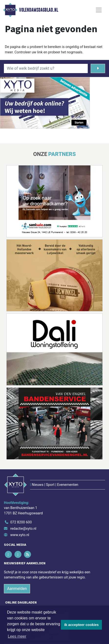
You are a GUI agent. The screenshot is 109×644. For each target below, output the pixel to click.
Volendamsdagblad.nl (39, 10)
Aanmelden (17, 589)
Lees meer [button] (17, 636)
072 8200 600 (21, 522)
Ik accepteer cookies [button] (82, 625)
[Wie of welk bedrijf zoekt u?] (46, 68)
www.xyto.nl (20, 535)
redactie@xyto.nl (23, 529)
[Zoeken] (98, 68)
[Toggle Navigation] (99, 10)
